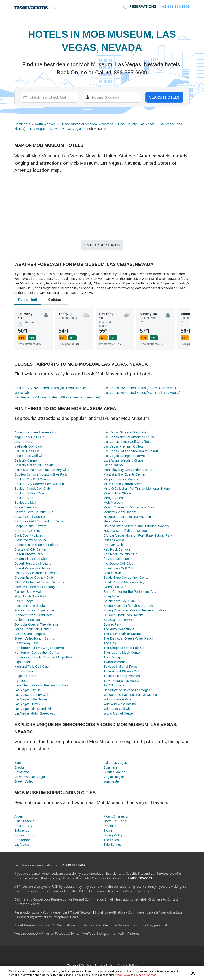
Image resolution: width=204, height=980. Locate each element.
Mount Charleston (116, 816)
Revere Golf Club (116, 559)
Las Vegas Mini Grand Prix (33, 709)
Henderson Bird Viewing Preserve (39, 648)
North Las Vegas (116, 821)
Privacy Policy (122, 975)
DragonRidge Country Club (34, 577)
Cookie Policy (127, 965)
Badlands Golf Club (28, 446)
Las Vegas (38, 129)
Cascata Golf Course (30, 517)
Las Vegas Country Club (32, 695)
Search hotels (164, 97)
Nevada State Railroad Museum (126, 531)
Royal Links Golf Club (119, 568)
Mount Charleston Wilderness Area (129, 507)
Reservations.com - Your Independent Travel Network (53, 912)
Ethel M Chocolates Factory (35, 587)
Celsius (55, 300)
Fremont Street (25, 835)
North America (45, 124)
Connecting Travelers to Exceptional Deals (48, 917)
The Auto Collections (119, 629)
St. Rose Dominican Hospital (124, 615)
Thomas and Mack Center (122, 652)
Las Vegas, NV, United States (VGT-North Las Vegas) (142, 393)
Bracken (20, 767)
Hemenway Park (26, 643)
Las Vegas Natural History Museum (129, 437)
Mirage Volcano (115, 498)
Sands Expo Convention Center (127, 577)
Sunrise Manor (114, 772)
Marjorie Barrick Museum (122, 479)
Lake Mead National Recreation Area (41, 685)
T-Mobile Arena (115, 662)
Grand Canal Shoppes (30, 634)
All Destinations (64, 925)
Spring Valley (113, 835)
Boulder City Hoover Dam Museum (39, 484)
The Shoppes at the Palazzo (124, 648)
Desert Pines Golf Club (31, 559)
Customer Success (116, 925)
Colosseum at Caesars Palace (36, 545)
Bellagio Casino (26, 460)
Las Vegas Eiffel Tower (31, 699)
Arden (19, 816)
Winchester (112, 781)
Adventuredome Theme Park (35, 432)
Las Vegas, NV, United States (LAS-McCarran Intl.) (140, 388)
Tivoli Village (113, 657)
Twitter (76, 933)
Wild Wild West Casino (120, 704)
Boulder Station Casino (31, 493)
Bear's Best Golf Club (30, 456)
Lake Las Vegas (115, 763)
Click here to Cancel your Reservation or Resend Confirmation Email (64, 899)
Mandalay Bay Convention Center (128, 470)
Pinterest (134, 933)
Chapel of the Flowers (30, 526)
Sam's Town (112, 573)
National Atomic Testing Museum (127, 517)
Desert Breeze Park (29, 554)
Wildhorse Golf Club (118, 709)
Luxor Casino (113, 465)
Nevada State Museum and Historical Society (136, 526)
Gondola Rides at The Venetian (37, 624)
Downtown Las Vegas (66, 129)
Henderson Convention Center (37, 652)
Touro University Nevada (122, 676)
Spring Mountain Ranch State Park (128, 606)
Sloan (108, 830)
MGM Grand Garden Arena (123, 484)
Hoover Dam (24, 671)
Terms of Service (146, 975)
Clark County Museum (30, 540)
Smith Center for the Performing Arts (130, 592)
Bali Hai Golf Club (27, 451)
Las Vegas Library (27, 704)
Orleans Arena (114, 540)
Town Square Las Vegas (121, 681)
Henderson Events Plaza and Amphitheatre (46, 657)
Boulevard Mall (25, 502)
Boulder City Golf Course (32, 479)
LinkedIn (119, 933)
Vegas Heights (114, 777)
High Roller (22, 662)
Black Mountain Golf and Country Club (42, 470)
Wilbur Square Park (117, 699)
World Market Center (119, 713)
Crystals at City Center (30, 549)
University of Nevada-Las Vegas (127, 690)
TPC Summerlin (115, 685)
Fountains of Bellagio (30, 606)
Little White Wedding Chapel (124, 460)
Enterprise (22, 830)
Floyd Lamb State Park (31, 596)
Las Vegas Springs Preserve (124, 456)
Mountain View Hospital (120, 512)
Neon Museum (114, 521)
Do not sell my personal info (153, 925)
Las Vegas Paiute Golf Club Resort (129, 442)
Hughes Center (25, 676)
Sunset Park (112, 624)
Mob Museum (113, 502)
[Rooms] (112, 97)
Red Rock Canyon (117, 549)
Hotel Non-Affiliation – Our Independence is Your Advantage (139, 912)
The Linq (110, 643)
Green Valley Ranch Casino (34, 638)
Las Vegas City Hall (28, 690)
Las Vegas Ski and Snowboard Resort (131, 451)
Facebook (62, 933)
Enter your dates (102, 245)
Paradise (110, 826)
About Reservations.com (32, 925)
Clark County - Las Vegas (136, 124)
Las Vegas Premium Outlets (123, 446)
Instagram (104, 933)
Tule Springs (113, 844)
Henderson (22, 840)
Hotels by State (89, 925)
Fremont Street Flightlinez (33, 615)
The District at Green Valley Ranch (129, 638)
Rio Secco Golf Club (118, 563)
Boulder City (23, 826)
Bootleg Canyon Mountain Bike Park (40, 474)
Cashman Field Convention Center (39, 521)
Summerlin (111, 767)
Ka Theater (22, 681)
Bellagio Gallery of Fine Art (34, 465)
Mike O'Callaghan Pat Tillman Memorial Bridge (137, 488)
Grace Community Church (33, 629)
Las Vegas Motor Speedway (35, 713)
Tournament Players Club (122, 671)
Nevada (107, 124)
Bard (18, 763)
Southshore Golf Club (119, 601)
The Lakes (111, 840)
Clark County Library (29, 535)
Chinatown (22, 772)
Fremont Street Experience (34, 610)
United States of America (79, 124)
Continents (22, 124)
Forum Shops (24, 601)
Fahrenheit (28, 300)
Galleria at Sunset (27, 620)
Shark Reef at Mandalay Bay (124, 582)
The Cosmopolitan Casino (122, 634)
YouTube (89, 933)
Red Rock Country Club (120, 554)
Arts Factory (23, 442)
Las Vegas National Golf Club (125, 432)
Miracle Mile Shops (117, 493)
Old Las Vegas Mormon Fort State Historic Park (138, 535)
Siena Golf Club (115, 587)
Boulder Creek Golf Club (32, 488)
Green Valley (24, 781)
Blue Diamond (24, 821)
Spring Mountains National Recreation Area (135, 610)
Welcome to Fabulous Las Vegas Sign (131, 695)
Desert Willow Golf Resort (33, 568)
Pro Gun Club (113, 545)
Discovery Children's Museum (36, 573)
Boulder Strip (24, 498)
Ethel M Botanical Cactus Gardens (39, 582)
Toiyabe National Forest (121, 666)
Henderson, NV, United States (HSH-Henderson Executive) (57, 397)
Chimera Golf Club (28, 531)
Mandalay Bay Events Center (125, 474)
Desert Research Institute (33, 563)
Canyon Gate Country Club (34, 512)
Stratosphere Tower (118, 620)
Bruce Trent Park (27, 507)
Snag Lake (111, 596)
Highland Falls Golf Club (31, 666)
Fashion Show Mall (28, 592)
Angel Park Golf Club (29, 437)
